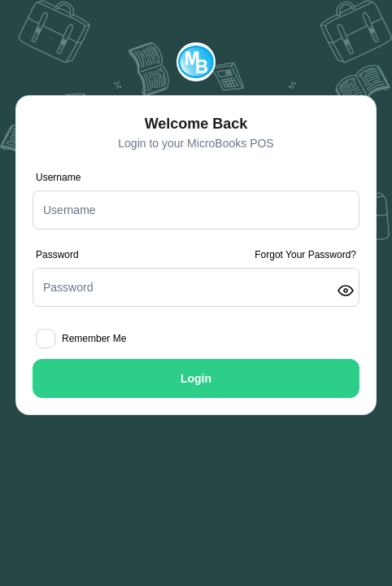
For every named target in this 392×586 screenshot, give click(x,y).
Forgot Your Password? (305, 255)
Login (196, 378)
